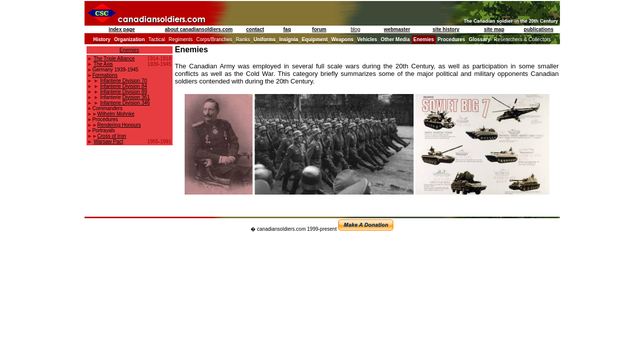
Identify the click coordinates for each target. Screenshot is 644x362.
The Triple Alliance (114, 59)
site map (494, 29)
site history (446, 29)
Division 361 (136, 97)
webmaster (397, 29)
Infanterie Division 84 (124, 86)
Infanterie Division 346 (125, 103)
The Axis (103, 64)
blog (355, 29)
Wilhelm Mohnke (116, 114)
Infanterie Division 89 (124, 92)
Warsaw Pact (108, 142)
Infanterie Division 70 (124, 81)
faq (287, 29)
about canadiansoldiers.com (198, 29)
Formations (105, 75)
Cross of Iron (111, 136)
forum (319, 29)
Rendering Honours (119, 125)
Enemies (130, 50)
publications (539, 29)
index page (122, 29)
